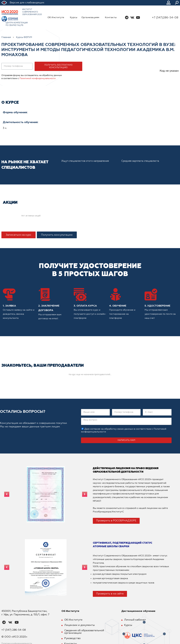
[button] (18, 235)
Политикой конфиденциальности (37, 78)
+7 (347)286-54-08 (165, 18)
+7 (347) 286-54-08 (14, 630)
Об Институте (57, 18)
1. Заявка (9, 306)
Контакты (111, 18)
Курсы (74, 18)
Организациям (91, 18)
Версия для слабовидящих (27, 3)
